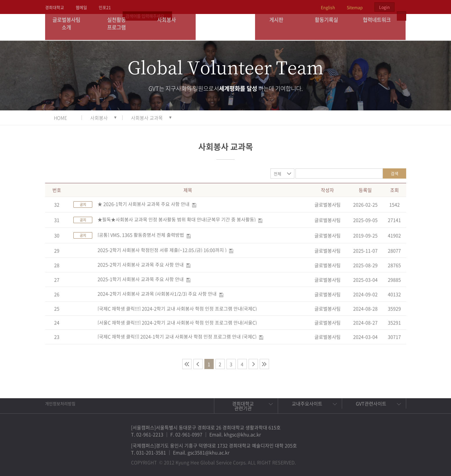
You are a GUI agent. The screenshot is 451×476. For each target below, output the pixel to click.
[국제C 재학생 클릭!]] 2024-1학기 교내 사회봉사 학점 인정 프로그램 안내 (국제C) (177, 336)
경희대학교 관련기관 (243, 406)
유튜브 (395, 460)
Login (384, 7)
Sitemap (355, 7)
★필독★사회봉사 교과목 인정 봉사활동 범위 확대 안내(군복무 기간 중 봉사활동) (177, 219)
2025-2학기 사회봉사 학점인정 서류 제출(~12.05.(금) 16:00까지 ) (162, 250)
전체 (277, 174)
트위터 (368, 460)
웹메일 (81, 7)
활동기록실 (330, 27)
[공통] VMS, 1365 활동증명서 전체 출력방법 (141, 235)
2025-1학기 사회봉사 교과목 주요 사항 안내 (141, 279)
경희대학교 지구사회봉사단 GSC (226, 27)
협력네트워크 (381, 27)
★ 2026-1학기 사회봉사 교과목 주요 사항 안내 (144, 204)
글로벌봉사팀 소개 (70, 27)
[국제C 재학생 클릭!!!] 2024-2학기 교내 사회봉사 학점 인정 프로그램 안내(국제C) (177, 308)
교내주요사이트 (307, 403)
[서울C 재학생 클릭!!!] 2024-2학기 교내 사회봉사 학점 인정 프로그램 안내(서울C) (177, 322)
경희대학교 (55, 7)
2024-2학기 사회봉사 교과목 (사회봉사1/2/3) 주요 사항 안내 (157, 294)
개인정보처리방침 (60, 403)
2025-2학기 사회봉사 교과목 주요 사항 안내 (141, 265)
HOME (60, 118)
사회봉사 (171, 27)
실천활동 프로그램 (120, 27)
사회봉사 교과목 (147, 118)
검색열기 (402, 7)
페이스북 (355, 460)
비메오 (382, 460)
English (328, 7)
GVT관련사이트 (371, 403)
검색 (395, 173)
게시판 (280, 27)
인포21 (105, 7)
